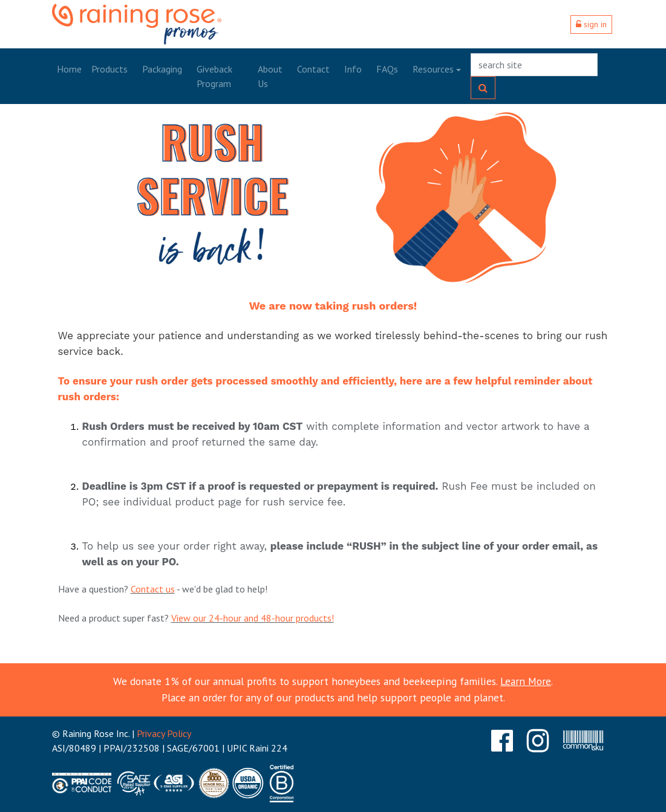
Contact (313, 69)
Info (353, 69)
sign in (591, 24)
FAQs (387, 69)
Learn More (526, 681)
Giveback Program (214, 76)
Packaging (162, 69)
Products (109, 69)
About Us (270, 76)
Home (69, 69)
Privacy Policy (164, 733)
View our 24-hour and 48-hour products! (253, 618)
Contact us (153, 589)
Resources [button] (433, 69)
